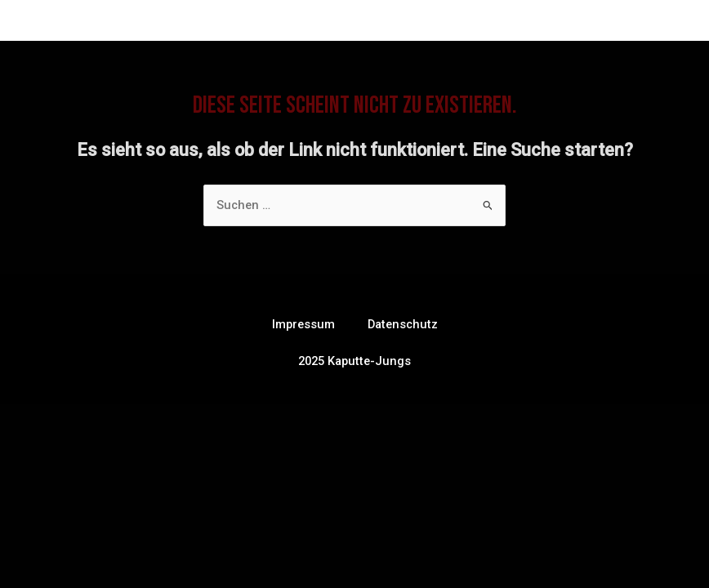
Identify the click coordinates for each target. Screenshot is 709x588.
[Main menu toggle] (665, 23)
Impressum (303, 324)
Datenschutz (403, 324)
